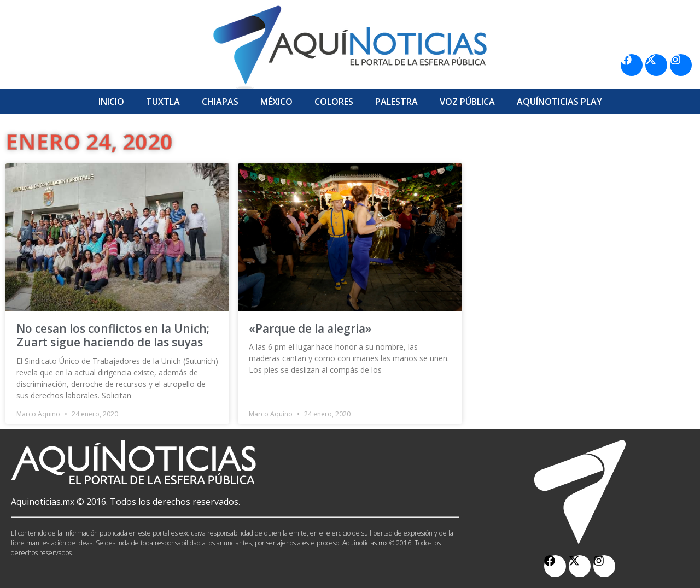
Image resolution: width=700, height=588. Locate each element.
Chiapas (220, 102)
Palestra (396, 102)
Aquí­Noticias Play (559, 102)
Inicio (111, 102)
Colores (334, 102)
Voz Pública (467, 102)
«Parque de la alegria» (310, 328)
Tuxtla (163, 102)
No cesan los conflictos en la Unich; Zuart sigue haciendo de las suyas (113, 335)
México (276, 102)
